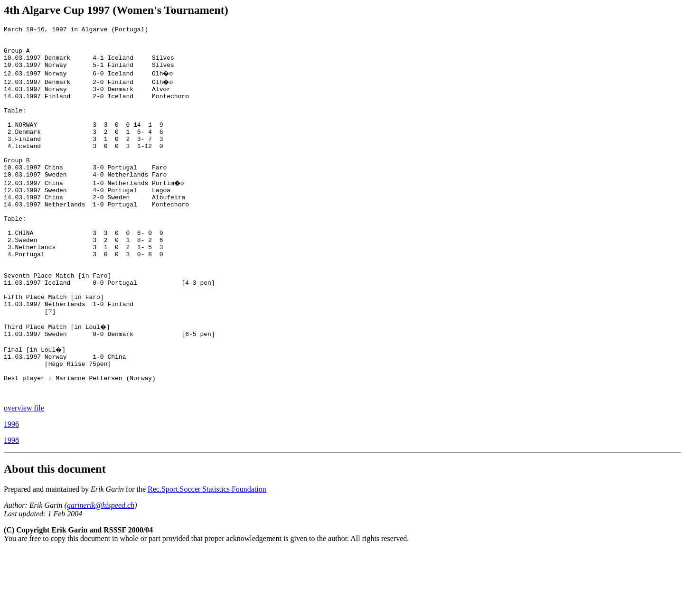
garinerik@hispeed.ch (101, 571)
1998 (11, 506)
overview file (24, 473)
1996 (11, 490)
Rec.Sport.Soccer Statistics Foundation (207, 555)
